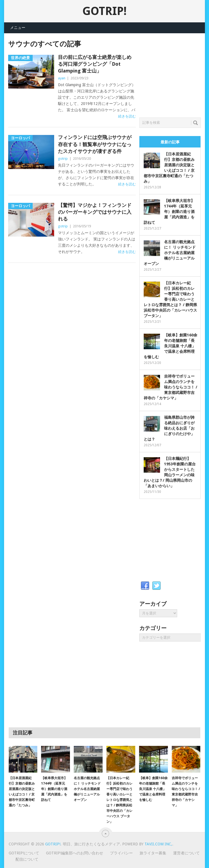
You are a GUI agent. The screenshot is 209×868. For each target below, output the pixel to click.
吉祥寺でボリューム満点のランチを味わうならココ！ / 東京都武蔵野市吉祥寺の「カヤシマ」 (170, 387)
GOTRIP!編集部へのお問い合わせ (75, 853)
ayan (62, 78)
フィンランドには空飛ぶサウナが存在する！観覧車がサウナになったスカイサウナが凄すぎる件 (95, 144)
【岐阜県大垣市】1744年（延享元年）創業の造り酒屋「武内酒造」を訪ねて (169, 212)
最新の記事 (170, 142)
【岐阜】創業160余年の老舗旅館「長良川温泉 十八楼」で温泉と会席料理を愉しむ (170, 346)
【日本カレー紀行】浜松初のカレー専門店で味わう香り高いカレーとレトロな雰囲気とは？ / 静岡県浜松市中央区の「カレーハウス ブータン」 (170, 299)
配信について (27, 859)
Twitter (156, 586)
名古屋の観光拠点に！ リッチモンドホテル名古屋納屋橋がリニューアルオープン (170, 253)
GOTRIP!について (24, 853)
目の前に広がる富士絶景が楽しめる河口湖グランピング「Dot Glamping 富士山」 (95, 64)
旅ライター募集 (153, 853)
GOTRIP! (104, 11)
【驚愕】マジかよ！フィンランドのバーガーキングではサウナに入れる (95, 212)
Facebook (145, 586)
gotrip (63, 159)
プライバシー (121, 853)
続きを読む (127, 116)
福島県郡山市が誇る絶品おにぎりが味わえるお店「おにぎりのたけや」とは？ (169, 428)
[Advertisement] (174, 74)
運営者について (186, 853)
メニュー (18, 28)
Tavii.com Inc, (158, 844)
